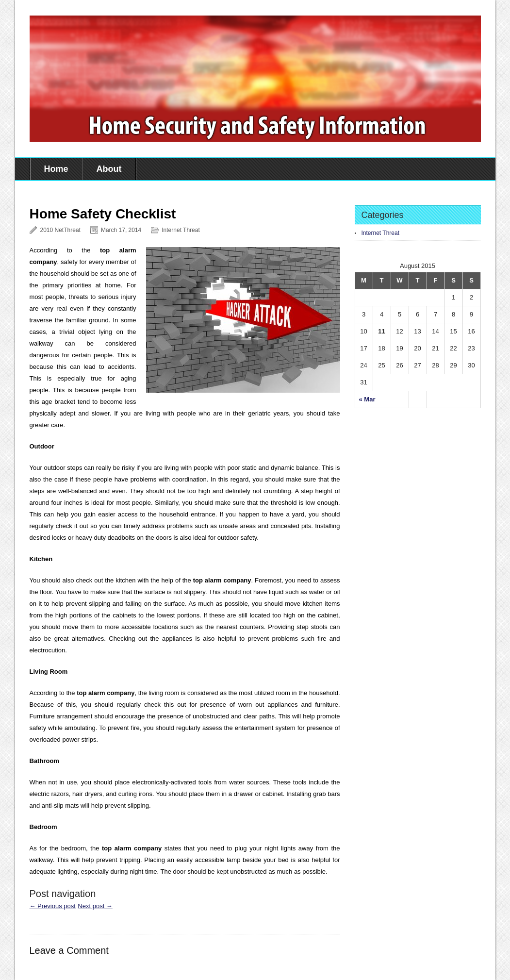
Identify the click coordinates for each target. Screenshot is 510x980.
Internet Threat (181, 230)
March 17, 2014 (121, 230)
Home (56, 169)
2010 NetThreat (60, 230)
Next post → (95, 906)
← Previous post (53, 906)
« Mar (367, 399)
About (109, 169)
